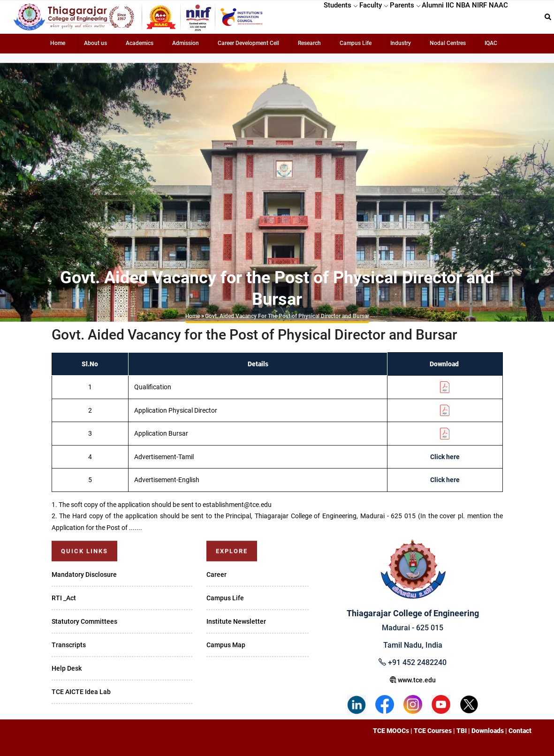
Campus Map (226, 645)
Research (309, 43)
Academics (140, 43)
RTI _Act (64, 598)
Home (58, 43)
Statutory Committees (84, 621)
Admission (186, 43)
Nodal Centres (448, 43)
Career (216, 575)
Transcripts (69, 645)
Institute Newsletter (236, 621)
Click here (445, 457)
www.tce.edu (413, 680)
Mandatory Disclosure (84, 575)
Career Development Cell (248, 43)
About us (95, 43)
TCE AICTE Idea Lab (81, 692)
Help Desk (67, 668)
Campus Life (356, 43)
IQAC (491, 43)
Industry (401, 43)
